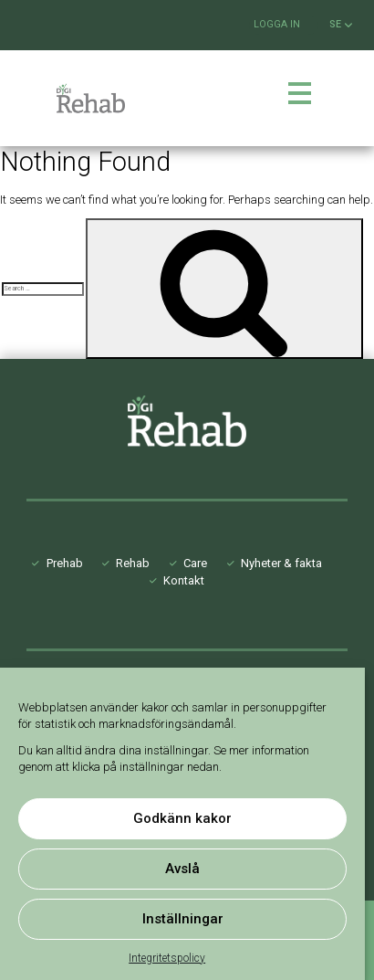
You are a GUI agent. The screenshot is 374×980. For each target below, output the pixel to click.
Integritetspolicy (167, 958)
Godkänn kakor (182, 818)
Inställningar (183, 919)
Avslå (182, 869)
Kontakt (184, 580)
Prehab (65, 563)
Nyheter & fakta (281, 563)
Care (195, 563)
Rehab (133, 563)
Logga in (277, 24)
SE (341, 25)
